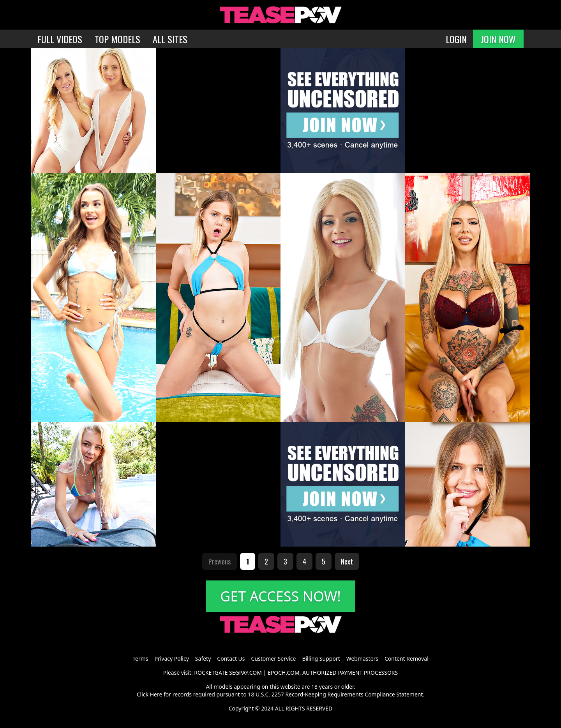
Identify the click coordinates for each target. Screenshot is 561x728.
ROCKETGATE (211, 673)
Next (347, 561)
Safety (203, 659)
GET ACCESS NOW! (280, 596)
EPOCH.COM (284, 673)
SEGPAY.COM (245, 673)
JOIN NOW (498, 39)
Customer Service (274, 659)
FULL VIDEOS (60, 39)
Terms (140, 659)
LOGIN (456, 39)
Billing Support (321, 659)
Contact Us (231, 659)
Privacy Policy (171, 659)
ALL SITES (170, 39)
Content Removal (407, 659)
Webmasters (362, 659)
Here (156, 694)
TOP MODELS (117, 39)
